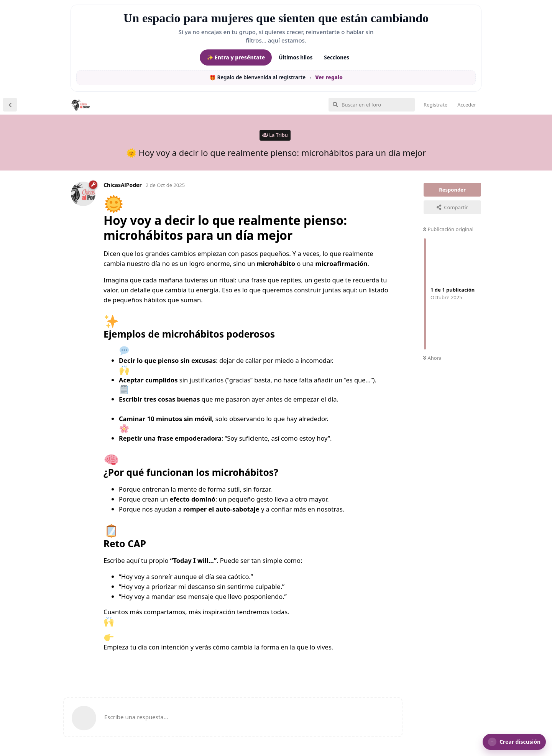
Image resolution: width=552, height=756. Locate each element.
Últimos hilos (296, 57)
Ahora (432, 358)
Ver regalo (329, 77)
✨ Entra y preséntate (236, 57)
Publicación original (448, 229)
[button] (514, 742)
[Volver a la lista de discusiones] (10, 105)
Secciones (337, 57)
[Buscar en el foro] (372, 105)
